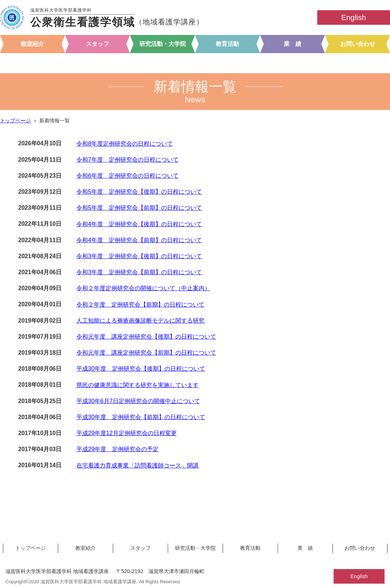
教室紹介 (32, 44)
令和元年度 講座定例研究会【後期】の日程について (146, 337)
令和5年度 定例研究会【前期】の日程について (139, 208)
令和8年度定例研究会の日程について (125, 144)
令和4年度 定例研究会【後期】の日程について (139, 224)
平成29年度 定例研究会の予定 (118, 449)
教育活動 (227, 44)
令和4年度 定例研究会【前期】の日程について (139, 240)
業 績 (292, 44)
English (354, 17)
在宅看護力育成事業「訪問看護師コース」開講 (138, 465)
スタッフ (97, 44)
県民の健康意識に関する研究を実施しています (138, 385)
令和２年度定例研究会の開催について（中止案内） (143, 288)
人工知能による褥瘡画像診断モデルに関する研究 (140, 321)
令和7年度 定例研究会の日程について (128, 160)
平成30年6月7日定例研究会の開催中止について (138, 401)
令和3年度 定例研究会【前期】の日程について (139, 272)
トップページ (15, 121)
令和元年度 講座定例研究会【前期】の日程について (146, 353)
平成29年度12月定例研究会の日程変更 (127, 433)
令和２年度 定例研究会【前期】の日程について (140, 305)
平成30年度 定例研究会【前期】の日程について (141, 417)
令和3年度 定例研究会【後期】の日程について (139, 256)
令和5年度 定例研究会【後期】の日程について (139, 192)
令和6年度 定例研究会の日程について (128, 176)
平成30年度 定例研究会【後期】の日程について (141, 369)
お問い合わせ (358, 44)
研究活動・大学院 (163, 44)
